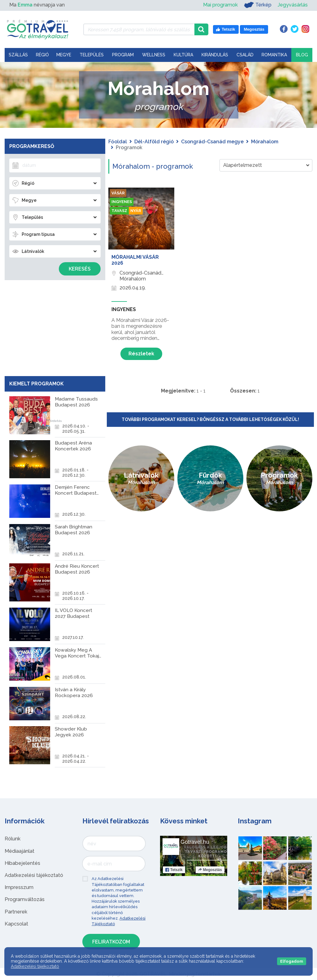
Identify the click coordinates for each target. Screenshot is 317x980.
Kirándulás (215, 55)
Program (123, 55)
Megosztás (210, 870)
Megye (64, 55)
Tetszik (174, 870)
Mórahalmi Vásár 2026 (135, 260)
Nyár (137, 211)
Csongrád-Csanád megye (212, 142)
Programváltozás (25, 899)
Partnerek (16, 912)
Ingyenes (123, 202)
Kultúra (183, 55)
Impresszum (19, 887)
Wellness (154, 55)
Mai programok (220, 5)
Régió (42, 55)
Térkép (258, 5)
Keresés (80, 269)
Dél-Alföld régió (154, 142)
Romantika (274, 55)
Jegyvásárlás (293, 5)
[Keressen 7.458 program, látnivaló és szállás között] (139, 29)
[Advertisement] (55, 327)
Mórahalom (265, 142)
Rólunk (13, 839)
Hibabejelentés (22, 863)
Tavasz (120, 211)
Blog (302, 55)
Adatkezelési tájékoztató (34, 875)
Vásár (118, 193)
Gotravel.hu (195, 842)
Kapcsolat (16, 924)
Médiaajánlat (20, 851)
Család (245, 55)
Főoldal (118, 142)
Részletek (141, 354)
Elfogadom (292, 961)
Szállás (18, 55)
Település (92, 55)
